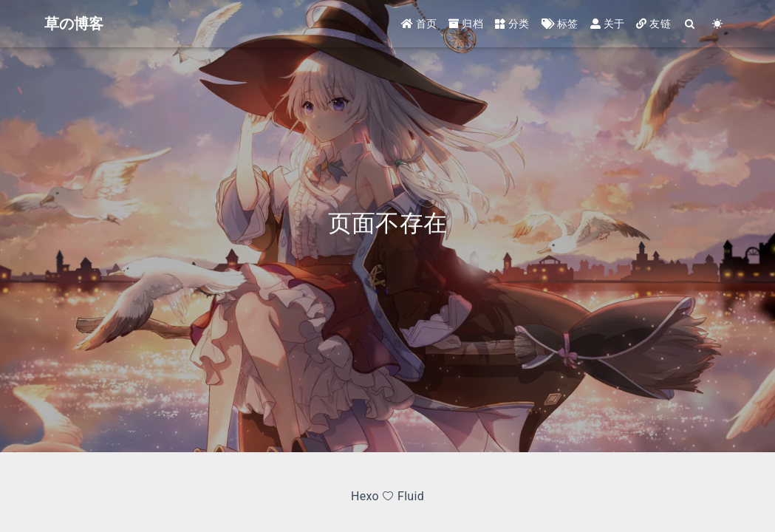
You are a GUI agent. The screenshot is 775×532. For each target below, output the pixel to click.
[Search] (690, 24)
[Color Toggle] (718, 24)
